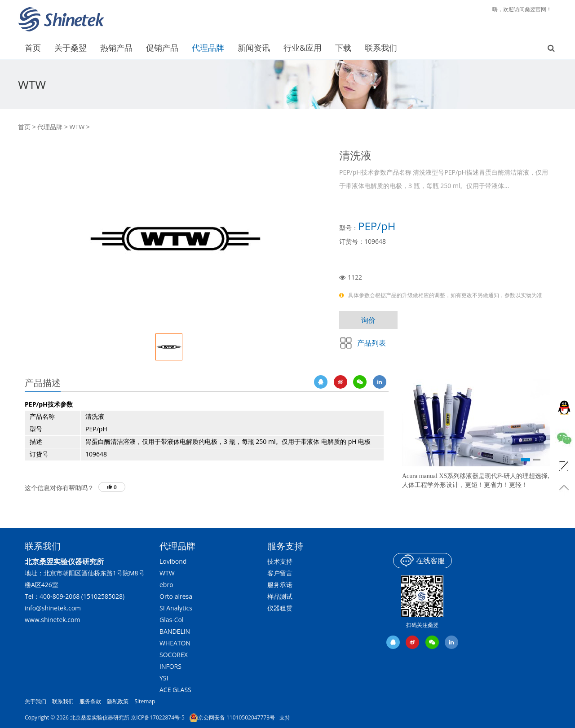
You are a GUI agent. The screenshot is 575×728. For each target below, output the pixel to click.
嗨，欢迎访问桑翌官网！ (522, 9)
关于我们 (35, 701)
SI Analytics (176, 608)
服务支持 (285, 546)
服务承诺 (280, 585)
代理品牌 (50, 127)
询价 (368, 320)
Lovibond (173, 561)
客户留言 (280, 573)
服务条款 (90, 701)
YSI (164, 678)
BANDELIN (175, 631)
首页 (24, 127)
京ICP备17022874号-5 (158, 717)
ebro (166, 585)
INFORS (170, 666)
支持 (285, 717)
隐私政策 (118, 701)
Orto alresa (176, 596)
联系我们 (63, 701)
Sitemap (145, 701)
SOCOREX (174, 655)
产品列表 (372, 343)
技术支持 (280, 561)
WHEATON (175, 643)
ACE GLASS (175, 690)
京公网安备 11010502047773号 (232, 718)
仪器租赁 (280, 608)
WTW (77, 127)
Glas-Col (171, 620)
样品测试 (280, 596)
